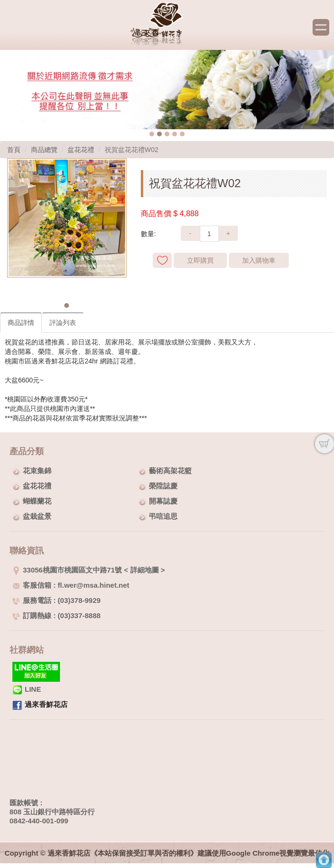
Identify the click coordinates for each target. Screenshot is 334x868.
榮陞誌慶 (163, 486)
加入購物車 (259, 260)
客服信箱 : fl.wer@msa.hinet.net (71, 585)
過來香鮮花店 (46, 704)
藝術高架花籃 (170, 471)
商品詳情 (21, 323)
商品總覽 (44, 150)
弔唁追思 (163, 516)
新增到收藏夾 (162, 260)
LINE (27, 689)
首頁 (14, 150)
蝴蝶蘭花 (37, 501)
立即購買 (200, 260)
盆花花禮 (81, 150)
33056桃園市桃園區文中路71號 (67, 570)
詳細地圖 (145, 570)
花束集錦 (37, 471)
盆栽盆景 (37, 516)
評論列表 (63, 323)
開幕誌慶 (163, 501)
